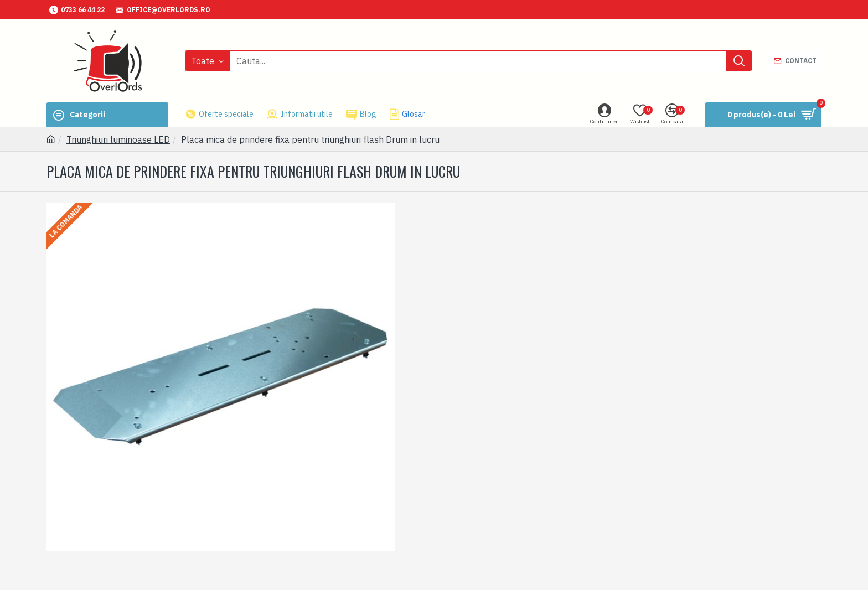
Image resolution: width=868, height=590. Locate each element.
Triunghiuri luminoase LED (118, 139)
